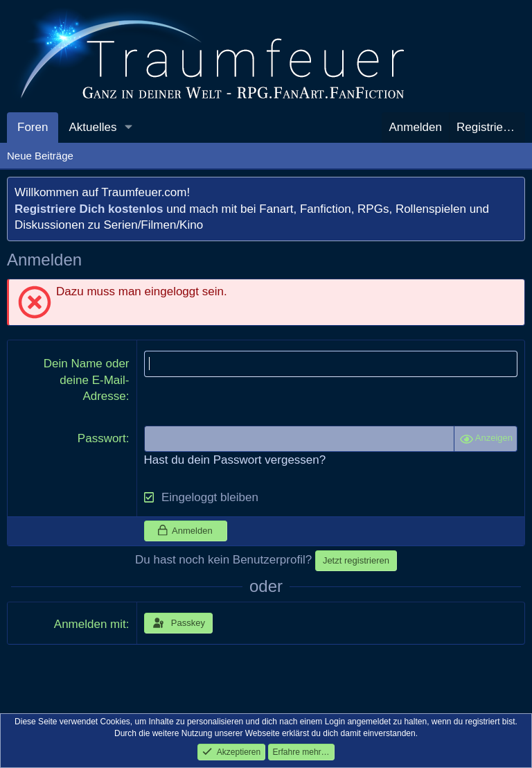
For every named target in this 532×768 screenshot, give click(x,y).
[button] (128, 128)
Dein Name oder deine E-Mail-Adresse (87, 380)
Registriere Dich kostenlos (89, 209)
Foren (33, 127)
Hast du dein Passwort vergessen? (235, 460)
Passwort (102, 438)
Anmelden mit (90, 624)
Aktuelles (92, 127)
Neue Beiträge (40, 156)
